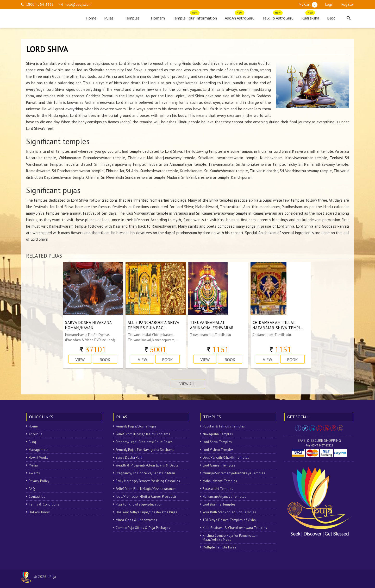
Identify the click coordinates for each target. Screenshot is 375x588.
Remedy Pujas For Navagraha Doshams (145, 450)
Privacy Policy (39, 481)
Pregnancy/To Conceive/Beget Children (145, 473)
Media (33, 465)
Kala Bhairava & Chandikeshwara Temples (235, 528)
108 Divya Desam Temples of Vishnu (230, 520)
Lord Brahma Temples (219, 504)
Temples (134, 18)
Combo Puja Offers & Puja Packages (143, 528)
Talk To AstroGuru (278, 17)
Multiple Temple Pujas (219, 547)
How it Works (38, 458)
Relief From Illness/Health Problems (143, 434)
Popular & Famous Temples (224, 426)
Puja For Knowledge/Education (139, 504)
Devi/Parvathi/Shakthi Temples (226, 458)
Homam (158, 18)
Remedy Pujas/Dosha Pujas (136, 426)
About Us (36, 434)
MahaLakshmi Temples (220, 481)
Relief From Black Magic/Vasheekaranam (146, 489)
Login (329, 4)
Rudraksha (310, 17)
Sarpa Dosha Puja (129, 458)
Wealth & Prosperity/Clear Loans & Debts (147, 465)
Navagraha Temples (218, 434)
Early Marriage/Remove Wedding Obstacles (148, 481)
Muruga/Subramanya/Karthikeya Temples (234, 473)
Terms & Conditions (44, 504)
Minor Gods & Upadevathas (136, 520)
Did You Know (39, 512)
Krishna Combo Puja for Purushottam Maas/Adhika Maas (231, 538)
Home (91, 18)
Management (39, 450)
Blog (331, 18)
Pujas (111, 18)
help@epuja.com (78, 4)
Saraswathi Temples (218, 489)
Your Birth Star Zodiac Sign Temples (229, 512)
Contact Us (37, 497)
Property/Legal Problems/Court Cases (144, 442)
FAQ (32, 489)
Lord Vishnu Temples (218, 450)
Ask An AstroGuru (240, 17)
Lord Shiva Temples (217, 442)
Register (348, 4)
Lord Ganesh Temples (219, 465)
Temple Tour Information (195, 17)
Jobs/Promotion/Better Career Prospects (146, 497)
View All (187, 384)
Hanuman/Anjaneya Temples (224, 497)
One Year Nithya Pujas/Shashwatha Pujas (146, 512)
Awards (34, 473)
